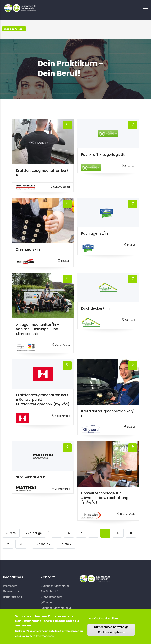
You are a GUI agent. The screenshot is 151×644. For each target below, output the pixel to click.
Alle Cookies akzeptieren (104, 619)
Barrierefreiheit (12, 597)
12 (8, 544)
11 (131, 533)
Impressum (10, 586)
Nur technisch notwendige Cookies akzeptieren (111, 630)
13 (21, 544)
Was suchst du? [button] (14, 29)
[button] (43, 142)
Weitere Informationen (40, 636)
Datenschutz (11, 591)
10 (118, 533)
